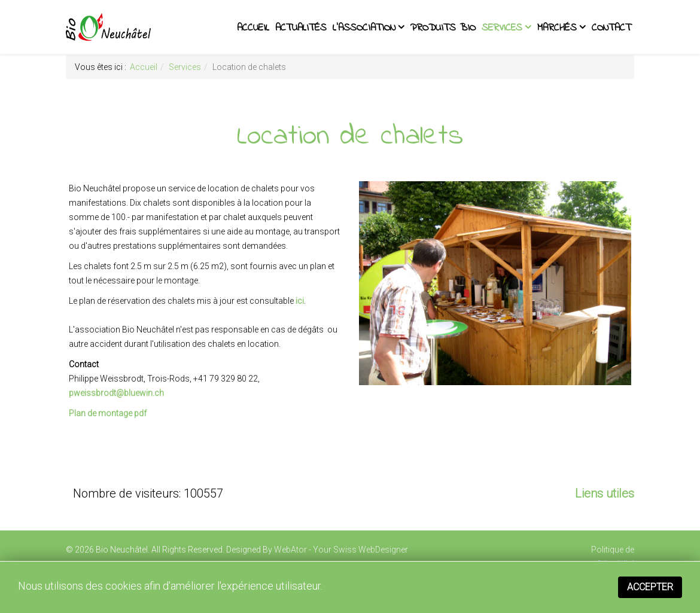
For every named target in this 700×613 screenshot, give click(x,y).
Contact (611, 28)
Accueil (253, 28)
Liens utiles (605, 493)
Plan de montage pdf (108, 413)
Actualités (301, 28)
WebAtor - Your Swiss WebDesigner (341, 550)
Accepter (650, 587)
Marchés (557, 28)
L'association (364, 28)
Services (502, 28)
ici (300, 301)
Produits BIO (443, 28)
